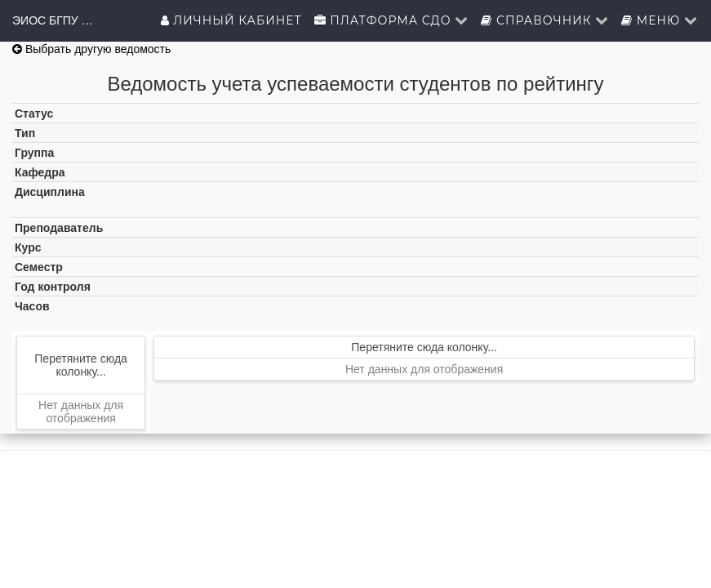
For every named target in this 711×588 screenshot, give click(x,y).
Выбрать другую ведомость (91, 49)
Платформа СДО (392, 20)
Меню (660, 20)
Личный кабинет (231, 20)
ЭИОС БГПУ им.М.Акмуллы (53, 20)
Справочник (545, 20)
